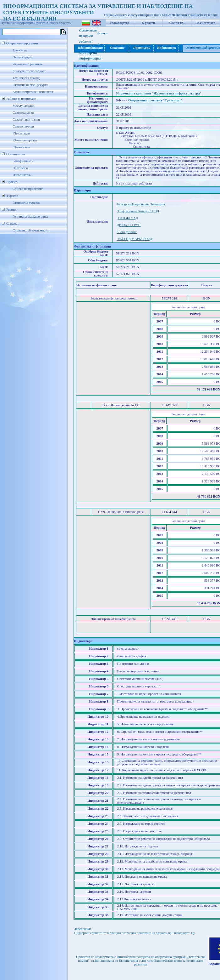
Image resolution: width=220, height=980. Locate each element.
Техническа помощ (26, 78)
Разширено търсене (26, 203)
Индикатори (166, 48)
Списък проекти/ (59, 23)
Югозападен (21, 133)
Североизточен (23, 126)
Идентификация (90, 48)
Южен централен (25, 140)
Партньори (20, 168)
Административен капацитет (33, 92)
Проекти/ (41, 23)
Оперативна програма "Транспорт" (155, 100)
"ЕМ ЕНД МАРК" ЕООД (135, 239)
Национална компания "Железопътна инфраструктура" (159, 93)
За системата (206, 23)
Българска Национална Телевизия (141, 204)
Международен (23, 106)
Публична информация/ (17, 23)
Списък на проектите (28, 189)
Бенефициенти (23, 161)
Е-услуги (148, 23)
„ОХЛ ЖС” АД (128, 218)
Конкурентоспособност (29, 71)
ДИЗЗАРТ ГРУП (129, 225)
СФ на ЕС (177, 23)
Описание (117, 48)
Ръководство (120, 23)
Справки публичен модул (30, 230)
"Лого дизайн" (127, 232)
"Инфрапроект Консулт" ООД (138, 211)
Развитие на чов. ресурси (30, 85)
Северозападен (23, 113)
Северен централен (26, 120)
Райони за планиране (21, 99)
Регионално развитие (28, 64)
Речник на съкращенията (30, 217)
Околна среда (22, 57)
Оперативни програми (22, 43)
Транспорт (20, 50)
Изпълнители (22, 175)
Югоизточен (21, 147)
